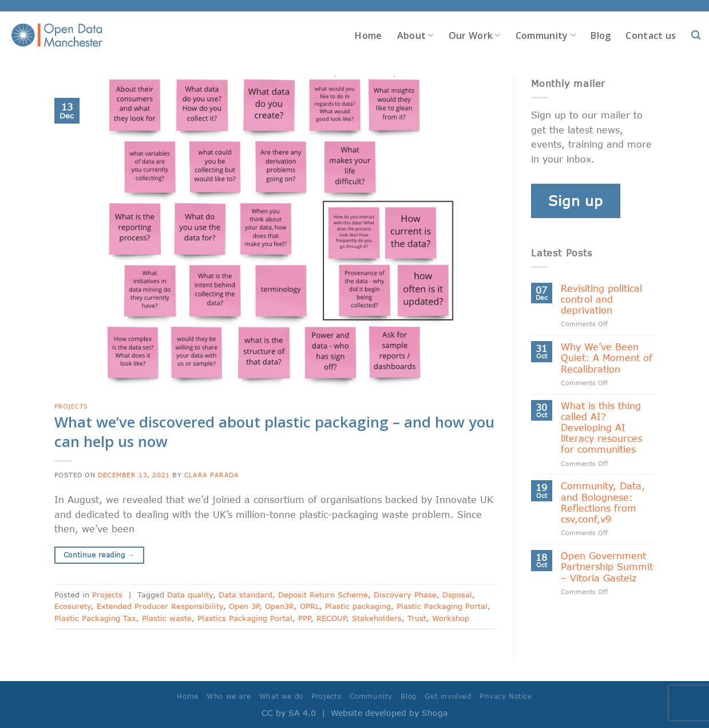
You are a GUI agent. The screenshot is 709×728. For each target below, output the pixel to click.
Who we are (229, 696)
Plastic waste (167, 618)
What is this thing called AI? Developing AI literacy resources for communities (601, 428)
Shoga (435, 713)
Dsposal (457, 595)
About (415, 35)
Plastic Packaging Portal (442, 606)
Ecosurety (73, 606)
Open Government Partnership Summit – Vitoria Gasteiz (607, 566)
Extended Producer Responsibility (160, 606)
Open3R (280, 606)
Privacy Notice (506, 696)
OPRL (310, 606)
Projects (71, 406)
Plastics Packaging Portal (245, 618)
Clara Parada (212, 475)
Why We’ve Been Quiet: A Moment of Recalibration (607, 357)
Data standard (245, 595)
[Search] (696, 35)
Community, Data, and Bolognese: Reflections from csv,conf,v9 (603, 502)
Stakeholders (377, 618)
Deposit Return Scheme (323, 595)
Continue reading (99, 555)
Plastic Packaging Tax (95, 618)
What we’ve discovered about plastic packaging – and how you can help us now (274, 432)
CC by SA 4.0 (289, 713)
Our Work (475, 35)
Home (368, 35)
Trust (417, 618)
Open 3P (244, 606)
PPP (304, 618)
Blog (601, 35)
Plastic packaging (358, 606)
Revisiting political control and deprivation (601, 299)
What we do (281, 696)
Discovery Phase (405, 595)
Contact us (651, 35)
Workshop (451, 618)
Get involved (448, 696)
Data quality (190, 595)
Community (546, 35)
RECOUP (331, 618)
